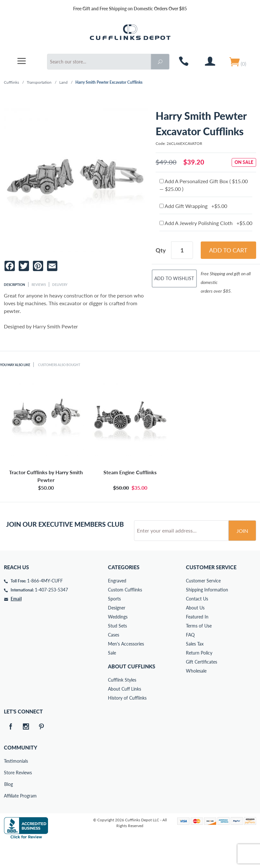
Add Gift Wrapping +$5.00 (193, 206)
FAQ (190, 659)
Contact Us (197, 623)
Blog (9, 809)
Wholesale (196, 695)
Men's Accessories (126, 668)
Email (16, 623)
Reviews (39, 285)
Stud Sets (117, 650)
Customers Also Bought (59, 365)
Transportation (39, 82)
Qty (161, 250)
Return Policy (199, 677)
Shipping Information (207, 614)
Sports (114, 623)
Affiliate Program (8, 820)
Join (242, 555)
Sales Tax (195, 668)
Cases (114, 659)
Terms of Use (199, 650)
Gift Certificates (202, 686)
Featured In (197, 641)
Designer (117, 632)
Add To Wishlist (174, 278)
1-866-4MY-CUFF (45, 605)
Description (14, 285)
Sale (112, 677)
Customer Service (203, 605)
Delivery (60, 285)
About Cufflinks (132, 691)
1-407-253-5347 (51, 614)
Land (63, 82)
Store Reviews (8, 797)
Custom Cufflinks (125, 614)
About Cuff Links (125, 713)
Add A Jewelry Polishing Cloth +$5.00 (206, 223)
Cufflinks (11, 82)
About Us (195, 632)
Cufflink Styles (122, 704)
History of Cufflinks (127, 722)
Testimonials (8, 785)
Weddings (118, 641)
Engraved (117, 605)
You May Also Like (15, 365)
